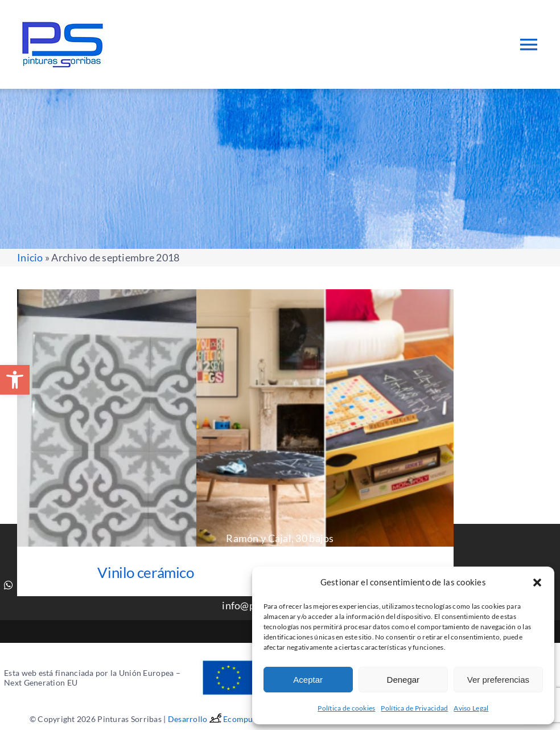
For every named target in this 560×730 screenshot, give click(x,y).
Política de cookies (346, 708)
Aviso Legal (471, 708)
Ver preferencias (498, 680)
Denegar (403, 680)
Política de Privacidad (414, 708)
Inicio (30, 257)
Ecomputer (243, 719)
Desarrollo (195, 719)
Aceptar (308, 680)
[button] (15, 380)
